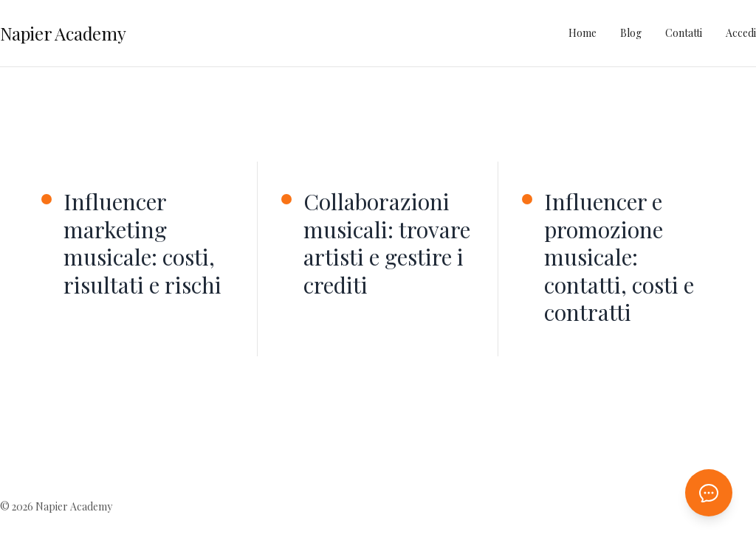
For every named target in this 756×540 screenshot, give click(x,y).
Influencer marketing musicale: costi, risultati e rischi (142, 243)
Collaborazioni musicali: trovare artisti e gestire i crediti (387, 243)
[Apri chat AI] (709, 493)
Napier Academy (63, 33)
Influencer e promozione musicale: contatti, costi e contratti (619, 257)
